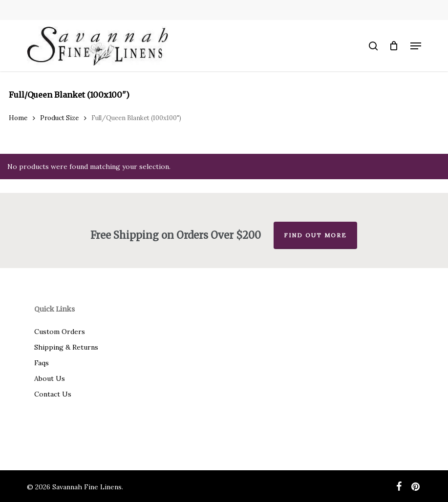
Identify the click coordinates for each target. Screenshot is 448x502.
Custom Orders (60, 332)
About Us (50, 378)
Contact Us (53, 394)
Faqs (42, 363)
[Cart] (394, 46)
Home (18, 118)
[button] (416, 46)
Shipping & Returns (66, 347)
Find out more (315, 235)
